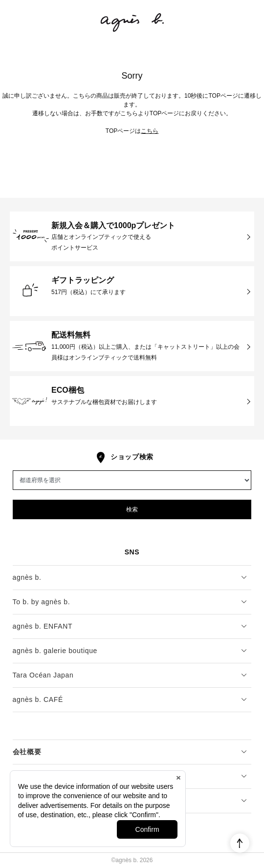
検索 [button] (132, 509)
